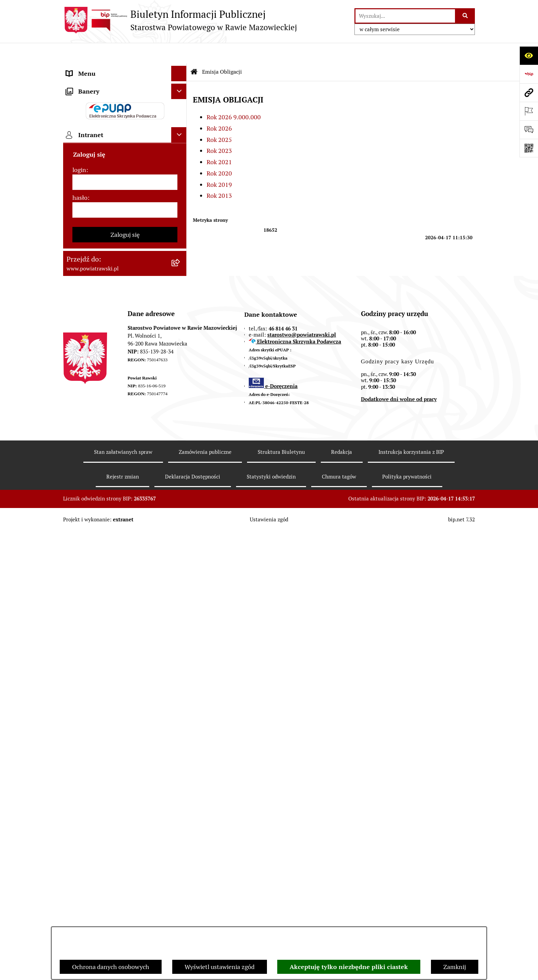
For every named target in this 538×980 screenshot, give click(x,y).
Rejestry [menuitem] (77, 522)
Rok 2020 (219, 153)
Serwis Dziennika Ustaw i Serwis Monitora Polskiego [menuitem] (110, 307)
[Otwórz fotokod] (529, 148)
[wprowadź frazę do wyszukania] (405, 16)
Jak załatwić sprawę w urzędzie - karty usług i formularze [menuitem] (117, 212)
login (79, 618)
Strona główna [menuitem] (86, 68)
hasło (80, 646)
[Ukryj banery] (179, 540)
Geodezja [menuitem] (79, 328)
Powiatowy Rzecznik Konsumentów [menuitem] (115, 445)
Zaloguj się (125, 683)
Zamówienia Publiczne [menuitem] (97, 247)
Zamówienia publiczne (205, 900)
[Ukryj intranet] (179, 583)
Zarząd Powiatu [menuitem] (87, 115)
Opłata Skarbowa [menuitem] (89, 263)
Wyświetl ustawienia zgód (220, 967)
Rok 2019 (219, 164)
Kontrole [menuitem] (78, 491)
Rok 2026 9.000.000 (234, 96)
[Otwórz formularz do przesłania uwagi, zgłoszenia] (529, 130)
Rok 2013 (219, 175)
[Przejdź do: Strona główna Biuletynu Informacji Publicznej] (194, 51)
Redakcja (342, 900)
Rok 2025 (219, 119)
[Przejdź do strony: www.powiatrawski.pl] (529, 93)
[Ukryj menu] (179, 53)
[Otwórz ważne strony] (529, 111)
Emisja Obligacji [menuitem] (88, 383)
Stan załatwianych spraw (123, 900)
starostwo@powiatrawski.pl (302, 783)
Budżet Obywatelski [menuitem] (93, 176)
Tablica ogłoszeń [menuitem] (89, 232)
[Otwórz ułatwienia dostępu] (529, 56)
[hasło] (125, 658)
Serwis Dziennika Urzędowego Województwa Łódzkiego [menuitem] (107, 283)
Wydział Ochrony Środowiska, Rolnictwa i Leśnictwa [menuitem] (107, 363)
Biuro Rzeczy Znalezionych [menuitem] (103, 398)
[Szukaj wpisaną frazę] (465, 16)
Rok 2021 (219, 141)
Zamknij (455, 967)
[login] (125, 631)
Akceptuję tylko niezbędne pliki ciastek (349, 967)
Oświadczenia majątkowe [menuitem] (101, 192)
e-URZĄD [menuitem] (79, 161)
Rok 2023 (219, 130)
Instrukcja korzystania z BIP (411, 900)
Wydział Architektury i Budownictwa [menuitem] (116, 343)
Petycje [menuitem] (76, 429)
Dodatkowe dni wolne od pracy (399, 848)
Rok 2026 (219, 108)
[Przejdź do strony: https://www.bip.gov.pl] (529, 74)
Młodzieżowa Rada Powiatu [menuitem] (103, 130)
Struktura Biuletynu (281, 900)
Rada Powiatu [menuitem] (85, 99)
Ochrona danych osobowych (111, 967)
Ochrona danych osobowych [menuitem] (105, 476)
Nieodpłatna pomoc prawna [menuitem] (104, 414)
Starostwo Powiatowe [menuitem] (96, 146)
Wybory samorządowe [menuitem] (96, 506)
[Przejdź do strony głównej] (180, 20)
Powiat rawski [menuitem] (85, 84)
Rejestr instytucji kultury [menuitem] (100, 460)
